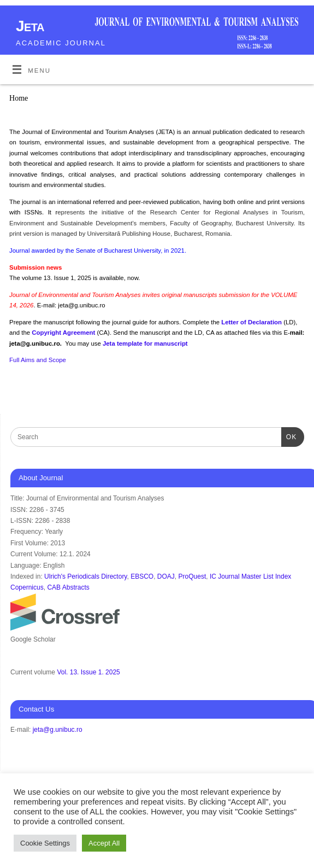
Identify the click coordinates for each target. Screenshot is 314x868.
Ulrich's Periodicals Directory (85, 576)
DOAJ (166, 576)
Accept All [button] (104, 843)
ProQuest (192, 576)
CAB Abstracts (68, 587)
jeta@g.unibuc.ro (58, 730)
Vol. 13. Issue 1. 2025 (88, 672)
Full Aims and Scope (38, 360)
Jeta (30, 26)
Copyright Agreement (64, 333)
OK (289, 436)
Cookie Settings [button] (45, 843)
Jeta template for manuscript (145, 343)
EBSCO (142, 576)
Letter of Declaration (252, 322)
